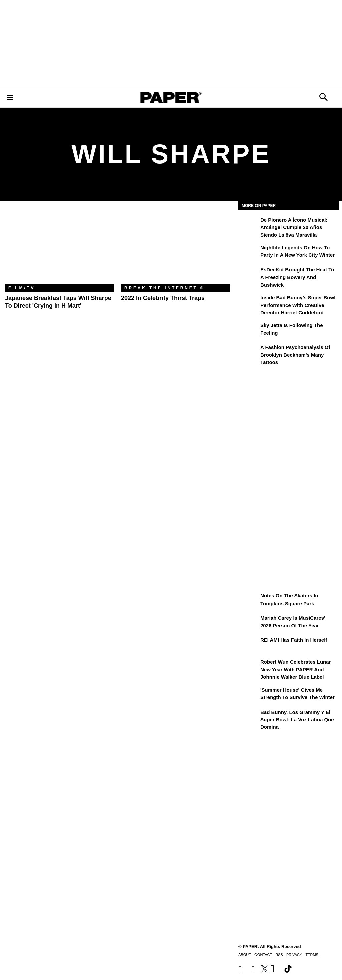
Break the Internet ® (165, 288)
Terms (312, 955)
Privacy (294, 955)
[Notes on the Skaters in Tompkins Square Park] (248, 601)
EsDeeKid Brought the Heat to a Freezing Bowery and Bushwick (297, 277)
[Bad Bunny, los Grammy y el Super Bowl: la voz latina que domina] (248, 717)
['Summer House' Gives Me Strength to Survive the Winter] (248, 695)
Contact (263, 955)
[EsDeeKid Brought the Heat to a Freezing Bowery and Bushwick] (248, 275)
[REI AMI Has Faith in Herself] (248, 645)
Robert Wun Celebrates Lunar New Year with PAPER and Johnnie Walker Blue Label (295, 669)
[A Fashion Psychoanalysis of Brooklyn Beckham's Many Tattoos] (248, 352)
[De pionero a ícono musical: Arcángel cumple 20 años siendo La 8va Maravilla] (248, 225)
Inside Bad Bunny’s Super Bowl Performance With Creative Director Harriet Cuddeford (298, 305)
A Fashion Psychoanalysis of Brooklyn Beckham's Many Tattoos (295, 355)
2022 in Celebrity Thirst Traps (163, 298)
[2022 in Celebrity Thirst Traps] (176, 247)
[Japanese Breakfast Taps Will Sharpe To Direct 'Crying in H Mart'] (60, 247)
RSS (279, 955)
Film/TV (22, 288)
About (245, 955)
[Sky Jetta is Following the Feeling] (248, 330)
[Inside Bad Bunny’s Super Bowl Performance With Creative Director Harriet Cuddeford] (248, 302)
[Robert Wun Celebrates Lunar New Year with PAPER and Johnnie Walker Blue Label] (248, 667)
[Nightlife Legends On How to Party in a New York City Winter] (248, 252)
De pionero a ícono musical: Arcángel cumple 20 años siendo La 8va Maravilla (294, 227)
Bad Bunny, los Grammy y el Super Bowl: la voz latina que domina (297, 720)
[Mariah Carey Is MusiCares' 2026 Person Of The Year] (248, 623)
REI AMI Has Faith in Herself (294, 640)
